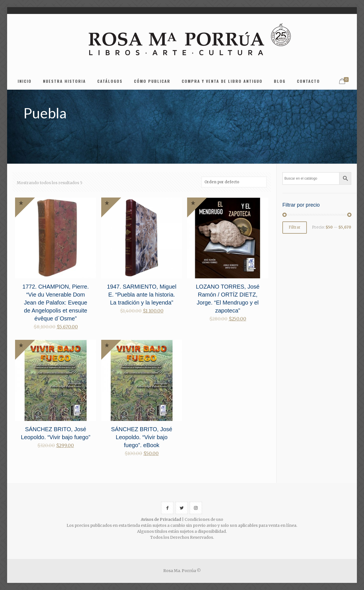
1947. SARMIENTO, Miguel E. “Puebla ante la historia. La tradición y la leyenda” (142, 295)
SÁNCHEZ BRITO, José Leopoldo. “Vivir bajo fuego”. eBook (141, 437)
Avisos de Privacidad (161, 519)
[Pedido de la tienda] (234, 182)
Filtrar (295, 228)
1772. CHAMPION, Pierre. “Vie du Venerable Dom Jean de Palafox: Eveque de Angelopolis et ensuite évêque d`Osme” (56, 303)
